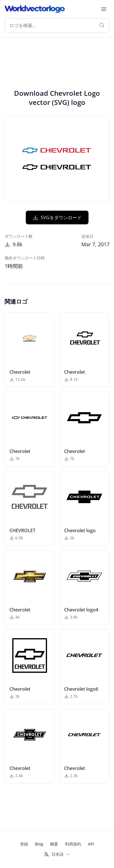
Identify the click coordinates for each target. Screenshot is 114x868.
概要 (54, 844)
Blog (39, 844)
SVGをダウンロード (57, 217)
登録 (24, 844)
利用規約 (73, 844)
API (91, 844)
